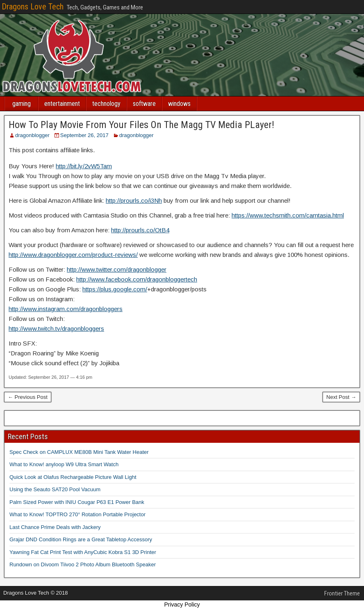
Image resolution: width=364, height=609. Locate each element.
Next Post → (341, 397)
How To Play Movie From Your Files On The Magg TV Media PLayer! (141, 125)
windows (179, 104)
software (144, 104)
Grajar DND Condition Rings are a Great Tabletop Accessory (81, 539)
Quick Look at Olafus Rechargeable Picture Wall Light (73, 477)
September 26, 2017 (84, 135)
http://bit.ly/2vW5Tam (84, 166)
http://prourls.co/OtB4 (140, 230)
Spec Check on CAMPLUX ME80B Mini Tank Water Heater (79, 452)
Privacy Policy (182, 604)
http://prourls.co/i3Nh (134, 200)
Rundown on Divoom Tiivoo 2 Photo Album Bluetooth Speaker (83, 564)
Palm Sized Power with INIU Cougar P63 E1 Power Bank (77, 502)
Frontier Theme (342, 593)
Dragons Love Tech (33, 7)
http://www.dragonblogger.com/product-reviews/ (73, 255)
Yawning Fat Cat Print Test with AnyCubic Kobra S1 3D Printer (83, 552)
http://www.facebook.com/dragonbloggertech (137, 279)
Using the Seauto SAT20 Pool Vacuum (55, 489)
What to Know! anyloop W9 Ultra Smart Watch (64, 464)
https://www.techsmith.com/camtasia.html (288, 215)
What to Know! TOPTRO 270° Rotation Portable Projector (77, 514)
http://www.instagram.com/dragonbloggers (66, 309)
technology (106, 104)
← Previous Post (28, 397)
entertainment (62, 104)
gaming (22, 104)
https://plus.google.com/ (115, 289)
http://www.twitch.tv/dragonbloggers (56, 329)
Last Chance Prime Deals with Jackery (55, 527)
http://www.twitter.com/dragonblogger (117, 269)
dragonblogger (32, 135)
